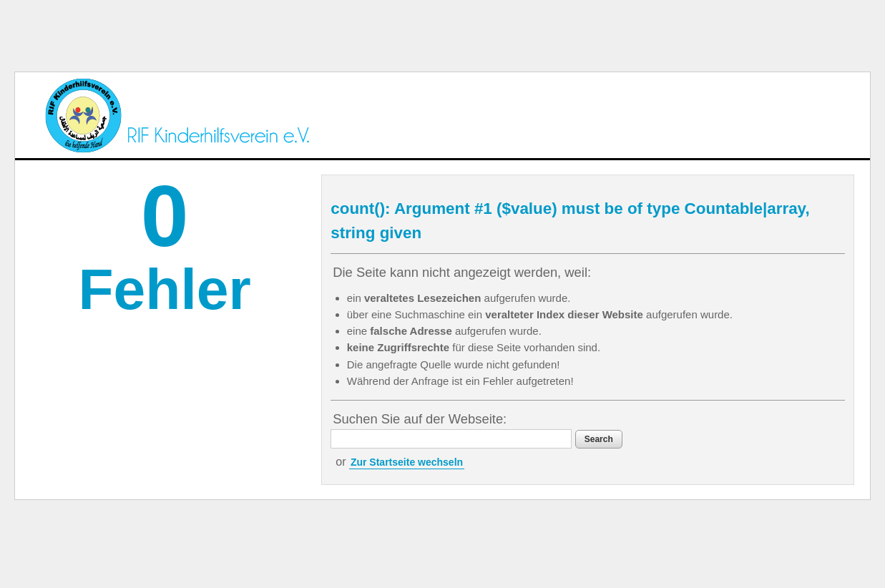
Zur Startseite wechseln (407, 462)
